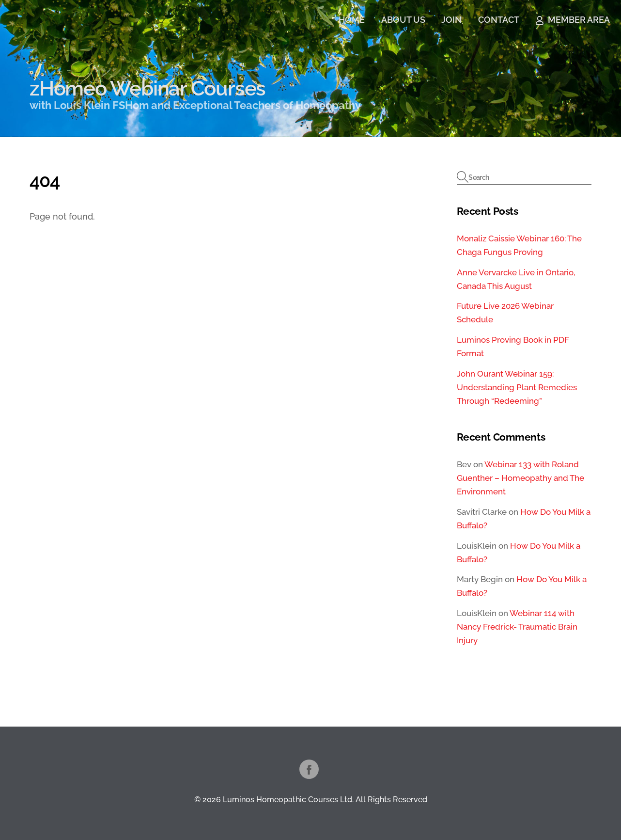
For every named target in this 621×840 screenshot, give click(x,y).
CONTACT (499, 20)
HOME (352, 20)
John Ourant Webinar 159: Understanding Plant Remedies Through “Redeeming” (517, 387)
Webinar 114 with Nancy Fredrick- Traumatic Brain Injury (517, 627)
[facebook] (309, 769)
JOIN (451, 20)
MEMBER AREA (573, 20)
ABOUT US (403, 20)
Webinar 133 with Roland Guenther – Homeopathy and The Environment (520, 478)
